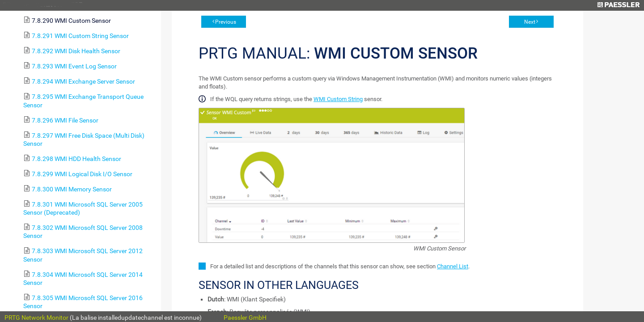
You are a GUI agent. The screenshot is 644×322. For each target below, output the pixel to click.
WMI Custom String (338, 99)
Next (530, 22)
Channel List (453, 266)
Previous (226, 22)
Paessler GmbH (245, 318)
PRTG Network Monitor (36, 318)
